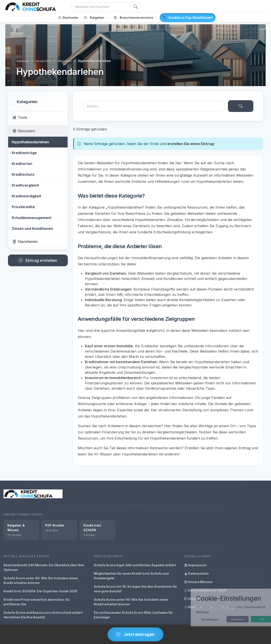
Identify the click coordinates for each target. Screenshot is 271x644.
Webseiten (65, 61)
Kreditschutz (23, 174)
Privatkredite (23, 207)
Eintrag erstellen (38, 260)
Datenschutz (196, 573)
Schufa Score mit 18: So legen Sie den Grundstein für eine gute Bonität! (135, 589)
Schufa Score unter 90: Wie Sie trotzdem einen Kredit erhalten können (41, 580)
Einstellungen (198, 619)
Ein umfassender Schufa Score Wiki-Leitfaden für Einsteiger (133, 615)
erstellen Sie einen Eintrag (190, 144)
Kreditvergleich (25, 185)
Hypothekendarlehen (30, 142)
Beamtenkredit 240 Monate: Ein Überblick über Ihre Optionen (44, 567)
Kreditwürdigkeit (27, 196)
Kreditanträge (24, 153)
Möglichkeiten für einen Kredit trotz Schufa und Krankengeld (131, 576)
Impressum (195, 565)
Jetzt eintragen (135, 634)
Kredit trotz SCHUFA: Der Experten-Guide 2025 (41, 591)
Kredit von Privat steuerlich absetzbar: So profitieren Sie (37, 602)
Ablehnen (225, 619)
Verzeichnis (43, 61)
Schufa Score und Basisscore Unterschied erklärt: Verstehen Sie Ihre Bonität (43, 615)
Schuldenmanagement (32, 218)
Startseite (23, 61)
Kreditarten (22, 164)
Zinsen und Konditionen (32, 229)
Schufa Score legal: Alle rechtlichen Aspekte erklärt (135, 565)
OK (249, 619)
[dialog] (222, 607)
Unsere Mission (198, 582)
